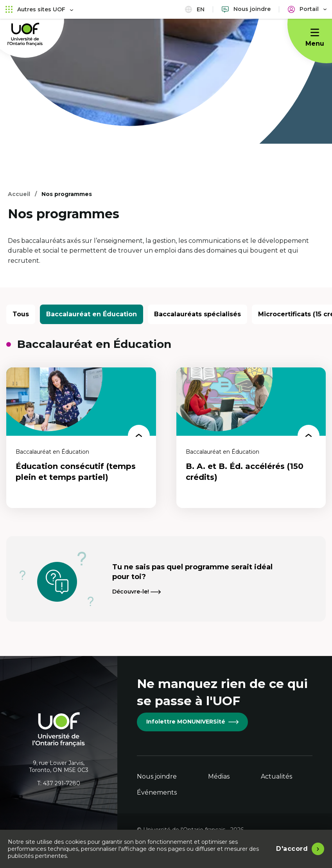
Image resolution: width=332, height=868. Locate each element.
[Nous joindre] (246, 9)
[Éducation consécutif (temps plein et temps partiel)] (81, 438)
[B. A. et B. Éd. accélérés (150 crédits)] (251, 438)
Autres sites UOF (39, 9)
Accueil (19, 194)
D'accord (292, 849)
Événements (157, 792)
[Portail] (307, 9)
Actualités (276, 776)
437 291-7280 (62, 783)
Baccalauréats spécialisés (197, 314)
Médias (219, 776)
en (195, 9)
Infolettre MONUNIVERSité (192, 722)
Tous (21, 314)
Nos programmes (67, 194)
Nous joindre (157, 776)
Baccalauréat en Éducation (92, 314)
